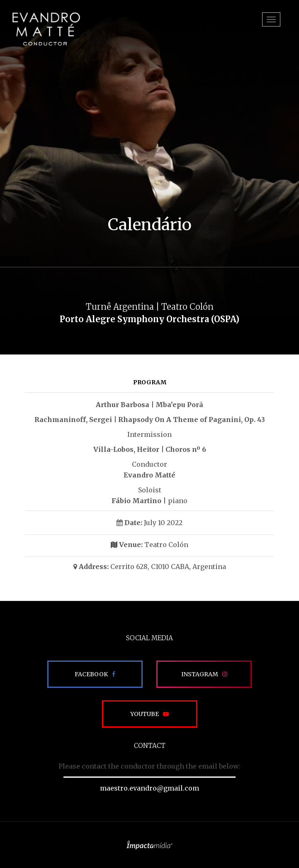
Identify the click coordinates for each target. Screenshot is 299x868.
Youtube (145, 714)
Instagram (200, 674)
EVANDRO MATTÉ (46, 29)
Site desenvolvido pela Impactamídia (149, 845)
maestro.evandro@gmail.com (149, 788)
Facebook (91, 674)
